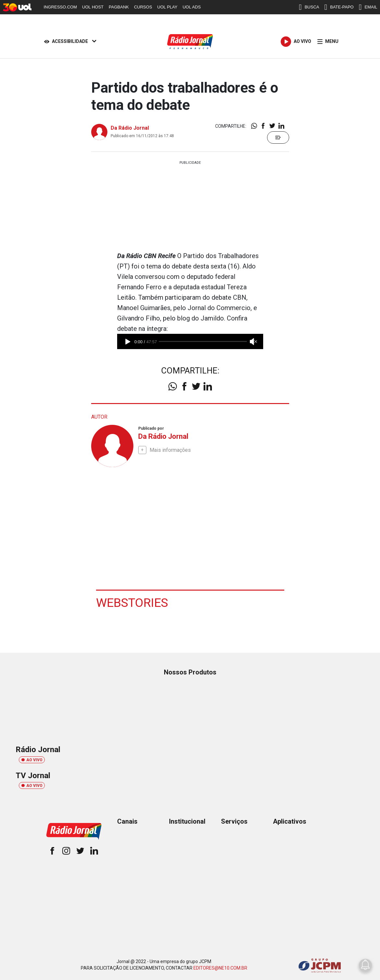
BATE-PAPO (339, 7)
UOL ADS (192, 7)
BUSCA (309, 7)
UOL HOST (93, 7)
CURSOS (143, 7)
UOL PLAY (167, 7)
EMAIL (368, 7)
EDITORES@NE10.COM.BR (220, 968)
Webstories (132, 602)
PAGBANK (119, 7)
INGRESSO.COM (61, 7)
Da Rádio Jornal (130, 128)
